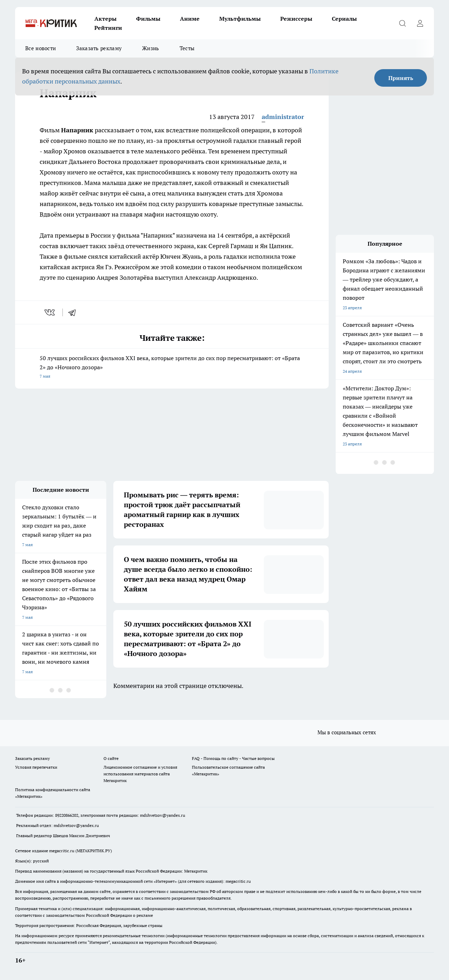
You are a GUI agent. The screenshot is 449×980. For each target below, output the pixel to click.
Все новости (41, 48)
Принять (401, 78)
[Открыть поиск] (402, 23)
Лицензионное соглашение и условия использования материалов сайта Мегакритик (140, 774)
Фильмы (148, 19)
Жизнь (151, 48)
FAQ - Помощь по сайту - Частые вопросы (233, 758)
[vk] (50, 312)
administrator (283, 117)
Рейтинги (108, 28)
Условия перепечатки (36, 767)
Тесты (187, 48)
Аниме (190, 19)
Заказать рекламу (99, 48)
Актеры (105, 19)
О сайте (111, 758)
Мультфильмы (240, 19)
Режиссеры (296, 19)
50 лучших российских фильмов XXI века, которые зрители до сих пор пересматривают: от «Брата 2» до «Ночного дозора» (172, 368)
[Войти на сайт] (420, 23)
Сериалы (344, 19)
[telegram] (74, 312)
